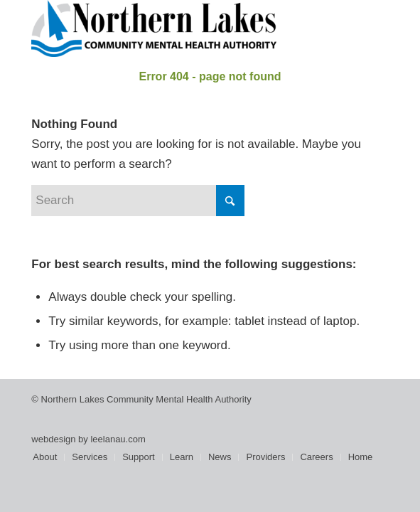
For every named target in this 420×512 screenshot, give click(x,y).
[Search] (138, 201)
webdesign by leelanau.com (88, 439)
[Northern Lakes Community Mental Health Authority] (174, 28)
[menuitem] (45, 457)
